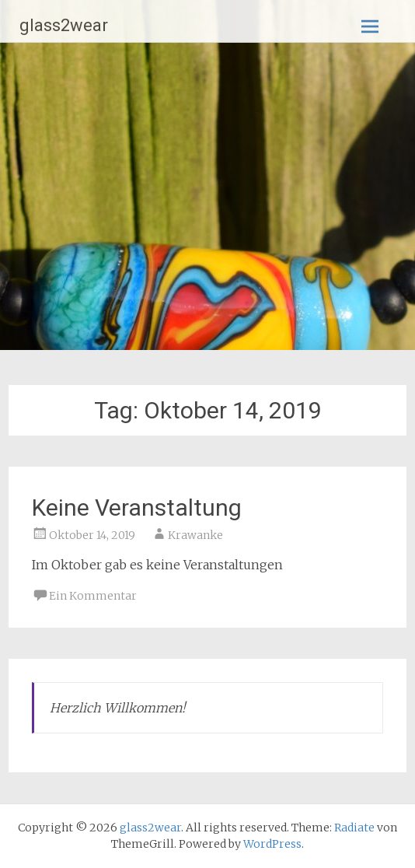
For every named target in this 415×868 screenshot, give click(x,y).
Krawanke (195, 535)
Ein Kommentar (93, 596)
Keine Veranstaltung (137, 507)
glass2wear (64, 25)
